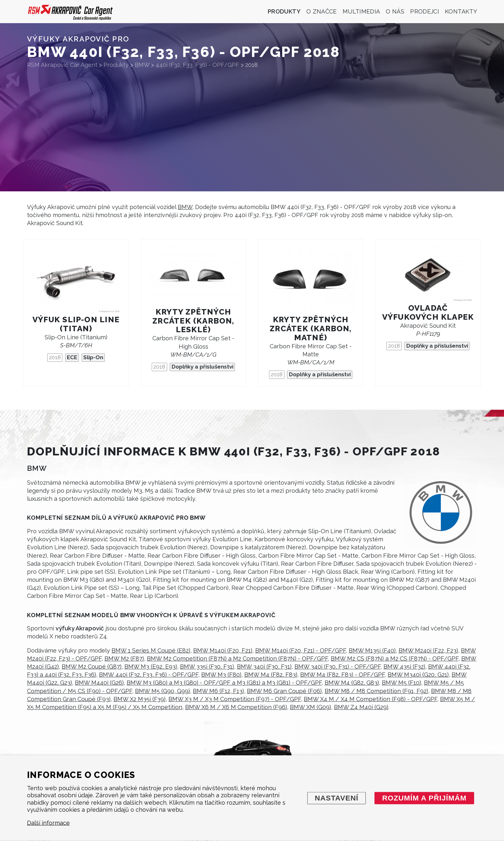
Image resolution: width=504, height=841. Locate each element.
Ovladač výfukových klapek (428, 312)
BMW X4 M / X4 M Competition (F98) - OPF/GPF (370, 699)
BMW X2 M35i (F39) (139, 699)
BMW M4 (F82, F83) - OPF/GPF (342, 675)
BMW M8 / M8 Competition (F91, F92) (376, 691)
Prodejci (425, 11)
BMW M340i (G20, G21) (418, 675)
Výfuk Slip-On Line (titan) (76, 324)
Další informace (48, 823)
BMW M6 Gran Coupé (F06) (284, 691)
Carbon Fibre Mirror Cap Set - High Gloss (193, 346)
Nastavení (337, 798)
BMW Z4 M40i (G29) (361, 707)
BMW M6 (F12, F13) (218, 691)
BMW (185, 207)
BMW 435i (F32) (404, 667)
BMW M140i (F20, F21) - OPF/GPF (301, 650)
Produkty (284, 11)
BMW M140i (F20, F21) (223, 650)
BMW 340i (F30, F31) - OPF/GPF (337, 667)
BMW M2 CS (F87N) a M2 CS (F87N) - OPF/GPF (395, 658)
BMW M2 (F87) (124, 658)
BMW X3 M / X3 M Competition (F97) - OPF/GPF (235, 699)
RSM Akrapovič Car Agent (62, 65)
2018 (55, 357)
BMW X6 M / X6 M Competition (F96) (236, 707)
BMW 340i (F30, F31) (264, 667)
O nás (395, 11)
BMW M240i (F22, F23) (428, 650)
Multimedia (361, 11)
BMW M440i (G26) (99, 683)
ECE (72, 357)
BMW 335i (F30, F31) (207, 667)
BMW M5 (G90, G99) (162, 691)
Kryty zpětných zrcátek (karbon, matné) (310, 329)
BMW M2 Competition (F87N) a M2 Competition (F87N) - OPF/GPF (237, 658)
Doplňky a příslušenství (203, 367)
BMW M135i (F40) (372, 650)
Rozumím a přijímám (424, 798)
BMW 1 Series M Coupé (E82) (151, 650)
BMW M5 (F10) (401, 683)
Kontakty (461, 11)
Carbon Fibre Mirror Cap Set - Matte (311, 354)
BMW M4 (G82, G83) (352, 683)
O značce (322, 11)
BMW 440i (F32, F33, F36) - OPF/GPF (149, 675)
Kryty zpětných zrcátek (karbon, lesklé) (193, 321)
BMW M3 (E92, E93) (151, 667)
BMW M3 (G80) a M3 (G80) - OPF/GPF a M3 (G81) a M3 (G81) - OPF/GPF (224, 683)
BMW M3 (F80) (221, 675)
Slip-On (93, 357)
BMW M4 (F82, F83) (271, 675)
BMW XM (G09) (310, 707)
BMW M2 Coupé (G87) (92, 667)
